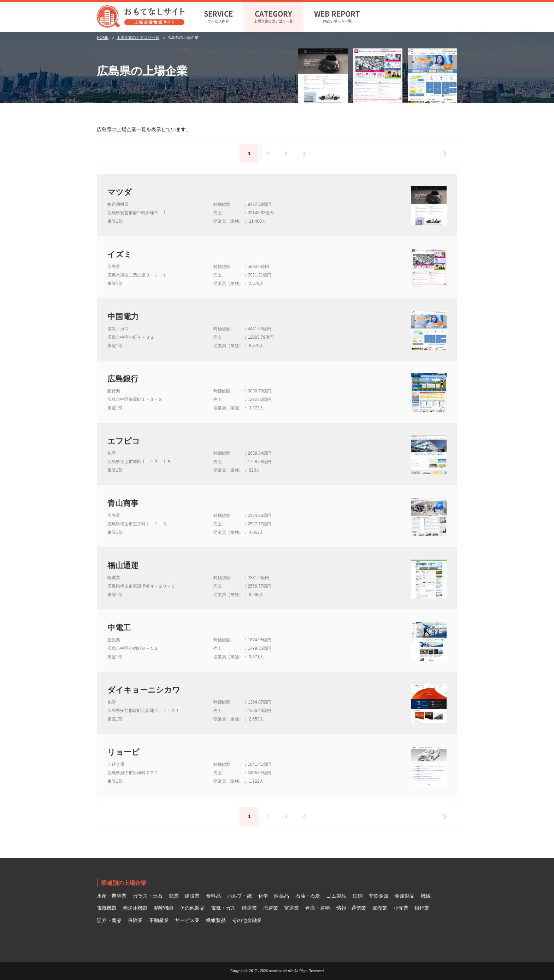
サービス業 (187, 920)
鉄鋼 (358, 896)
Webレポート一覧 (337, 16)
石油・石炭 (308, 896)
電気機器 (107, 908)
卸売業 (380, 908)
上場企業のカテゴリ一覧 (273, 16)
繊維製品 (216, 920)
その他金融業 (247, 920)
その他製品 (192, 908)
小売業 (401, 908)
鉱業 (174, 896)
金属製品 (405, 896)
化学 (263, 896)
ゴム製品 (336, 896)
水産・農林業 (112, 896)
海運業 (271, 908)
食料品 (213, 896)
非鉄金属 (379, 896)
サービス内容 (218, 16)
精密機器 (164, 908)
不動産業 (159, 920)
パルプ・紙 (240, 896)
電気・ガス (223, 908)
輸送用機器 (135, 908)
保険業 (135, 920)
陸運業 (249, 908)
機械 (426, 896)
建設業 (192, 896)
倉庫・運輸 (318, 908)
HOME (103, 37)
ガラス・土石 (148, 896)
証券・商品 (109, 920)
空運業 (291, 908)
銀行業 (422, 908)
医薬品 (282, 896)
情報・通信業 (351, 908)
